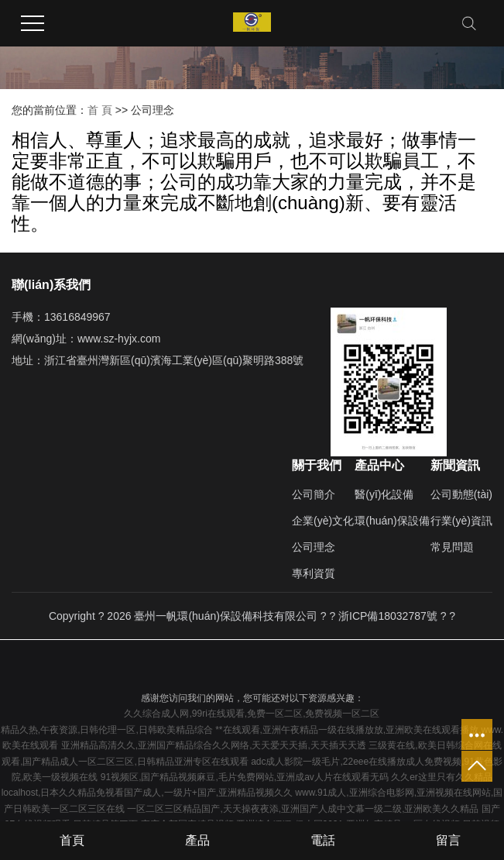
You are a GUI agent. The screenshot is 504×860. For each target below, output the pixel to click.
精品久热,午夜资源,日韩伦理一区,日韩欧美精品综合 (107, 730)
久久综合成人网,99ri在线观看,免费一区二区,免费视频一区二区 (252, 714)
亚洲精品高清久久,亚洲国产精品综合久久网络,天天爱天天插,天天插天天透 (214, 745)
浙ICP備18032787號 (388, 616)
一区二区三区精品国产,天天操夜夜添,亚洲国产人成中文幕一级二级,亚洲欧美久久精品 (303, 809)
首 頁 (100, 110)
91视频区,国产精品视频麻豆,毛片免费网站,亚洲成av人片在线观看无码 (245, 777)
